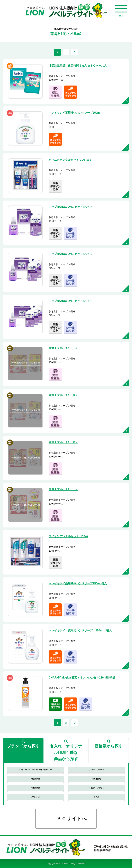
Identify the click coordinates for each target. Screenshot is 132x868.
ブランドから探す (23, 746)
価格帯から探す (109, 746)
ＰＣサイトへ (72, 819)
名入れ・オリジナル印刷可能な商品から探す (66, 752)
